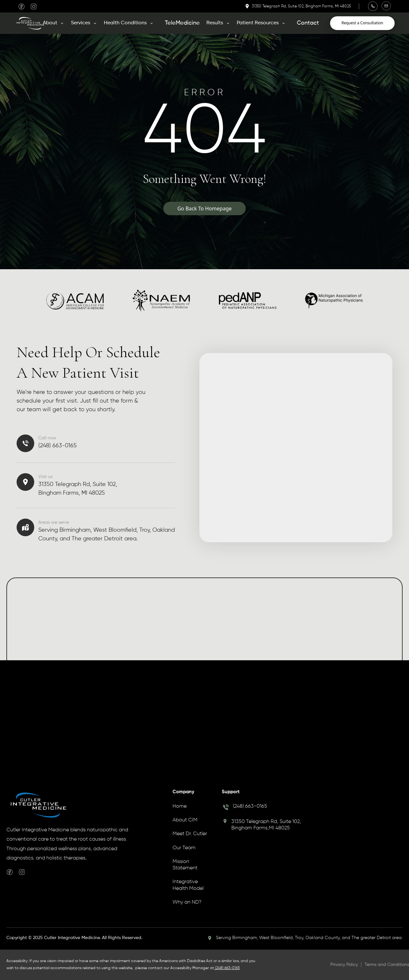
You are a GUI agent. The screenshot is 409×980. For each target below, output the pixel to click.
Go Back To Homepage (204, 208)
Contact (308, 23)
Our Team (184, 848)
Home (180, 806)
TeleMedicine (182, 23)
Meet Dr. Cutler (190, 834)
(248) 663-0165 (250, 806)
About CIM (185, 820)
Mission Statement (185, 865)
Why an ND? (187, 902)
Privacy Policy (344, 965)
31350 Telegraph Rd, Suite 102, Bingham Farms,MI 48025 (266, 825)
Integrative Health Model (188, 885)
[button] (56, 23)
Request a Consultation (363, 23)
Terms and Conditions (387, 965)
